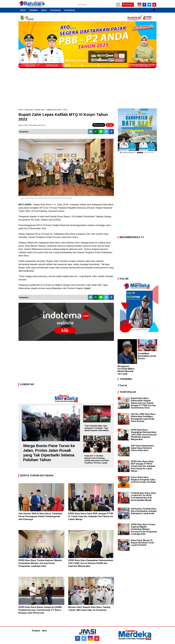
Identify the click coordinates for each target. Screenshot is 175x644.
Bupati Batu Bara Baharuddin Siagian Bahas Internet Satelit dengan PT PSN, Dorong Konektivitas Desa (143, 403)
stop (110, 125)
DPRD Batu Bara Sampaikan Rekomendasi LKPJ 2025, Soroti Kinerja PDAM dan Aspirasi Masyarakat (91, 563)
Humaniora (70, 10)
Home (23, 10)
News (44, 10)
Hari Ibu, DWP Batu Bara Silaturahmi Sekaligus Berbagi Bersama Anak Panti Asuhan (143, 418)
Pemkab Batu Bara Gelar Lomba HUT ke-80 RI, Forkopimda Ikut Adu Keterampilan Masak (143, 497)
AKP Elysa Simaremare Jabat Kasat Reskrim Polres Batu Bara (143, 448)
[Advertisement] (87, 88)
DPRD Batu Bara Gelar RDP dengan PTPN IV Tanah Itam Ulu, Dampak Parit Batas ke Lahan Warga (91, 516)
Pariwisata (56, 10)
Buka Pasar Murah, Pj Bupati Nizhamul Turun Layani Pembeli (142, 543)
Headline (34, 10)
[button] (154, 9)
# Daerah (122, 385)
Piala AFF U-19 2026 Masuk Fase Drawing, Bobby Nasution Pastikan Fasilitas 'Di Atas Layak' (97, 459)
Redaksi (36, 631)
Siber (45, 631)
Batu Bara (29, 110)
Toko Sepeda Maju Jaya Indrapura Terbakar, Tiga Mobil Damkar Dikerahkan (97, 428)
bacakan (99, 125)
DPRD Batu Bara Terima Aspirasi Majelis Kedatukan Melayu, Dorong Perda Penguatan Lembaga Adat (40, 563)
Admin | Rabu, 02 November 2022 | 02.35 (32, 125)
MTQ (65, 110)
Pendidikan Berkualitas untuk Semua (147, 356)
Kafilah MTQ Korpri (54, 110)
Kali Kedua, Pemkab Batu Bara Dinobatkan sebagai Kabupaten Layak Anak (144, 511)
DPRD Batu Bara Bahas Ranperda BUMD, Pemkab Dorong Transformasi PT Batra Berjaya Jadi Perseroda (40, 610)
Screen (128, 5)
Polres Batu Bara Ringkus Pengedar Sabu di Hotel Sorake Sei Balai (143, 480)
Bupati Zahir (40, 110)
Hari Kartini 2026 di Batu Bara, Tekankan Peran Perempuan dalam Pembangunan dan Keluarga (40, 516)
